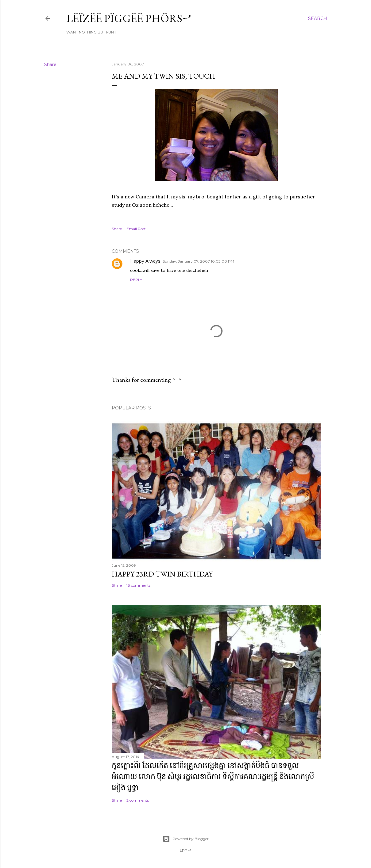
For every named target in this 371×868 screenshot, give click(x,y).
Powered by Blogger (186, 839)
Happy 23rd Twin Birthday (162, 574)
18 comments (138, 585)
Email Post (136, 229)
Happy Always (145, 261)
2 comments (138, 800)
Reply (136, 280)
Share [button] (50, 65)
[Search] (318, 18)
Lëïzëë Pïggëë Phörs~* (129, 18)
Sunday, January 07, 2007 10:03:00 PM (198, 261)
